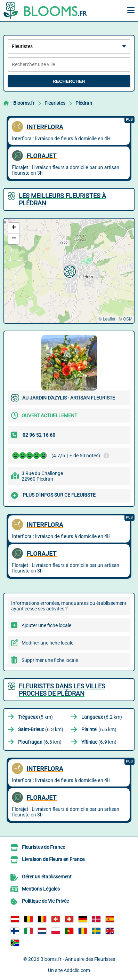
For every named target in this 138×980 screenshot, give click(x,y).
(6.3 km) (41, 729)
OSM (128, 319)
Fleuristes (55, 103)
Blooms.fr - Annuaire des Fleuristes (78, 959)
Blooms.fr (24, 103)
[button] (69, 271)
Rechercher (69, 81)
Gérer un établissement (47, 877)
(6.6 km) (99, 729)
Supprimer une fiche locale (50, 660)
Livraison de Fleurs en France (53, 859)
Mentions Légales (41, 889)
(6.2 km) (102, 717)
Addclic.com (77, 970)
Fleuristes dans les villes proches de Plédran (62, 690)
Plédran (84, 103)
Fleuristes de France (43, 847)
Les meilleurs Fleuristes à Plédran (62, 199)
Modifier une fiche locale (47, 643)
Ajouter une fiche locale (46, 625)
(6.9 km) (99, 742)
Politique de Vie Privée (45, 901)
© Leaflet (107, 319)
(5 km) (35, 717)
